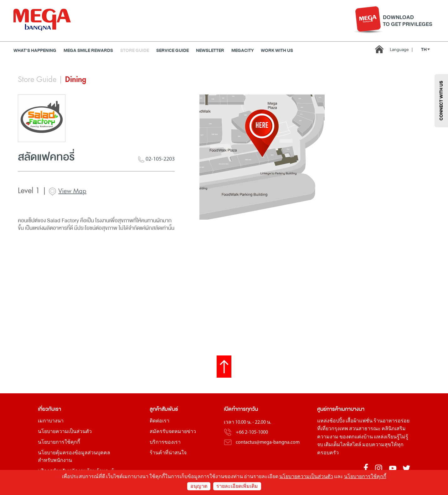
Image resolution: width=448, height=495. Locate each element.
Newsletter (210, 51)
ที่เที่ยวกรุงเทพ (333, 429)
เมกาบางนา (51, 421)
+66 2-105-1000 (252, 432)
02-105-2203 (156, 162)
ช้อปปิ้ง (337, 421)
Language (401, 50)
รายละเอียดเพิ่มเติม (237, 487)
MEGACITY (242, 51)
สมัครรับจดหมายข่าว (173, 432)
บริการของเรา (165, 442)
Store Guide (135, 51)
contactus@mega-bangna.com (268, 442)
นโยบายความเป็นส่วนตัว (65, 432)
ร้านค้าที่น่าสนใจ (168, 453)
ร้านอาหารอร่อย (391, 421)
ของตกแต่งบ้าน (356, 437)
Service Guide (173, 51)
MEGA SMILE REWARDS (88, 51)
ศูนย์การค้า (329, 409)
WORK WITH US (277, 51)
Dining (76, 79)
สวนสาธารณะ (365, 429)
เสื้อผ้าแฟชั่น (359, 421)
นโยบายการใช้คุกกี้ (59, 442)
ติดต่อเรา (160, 421)
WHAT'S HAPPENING (35, 51)
